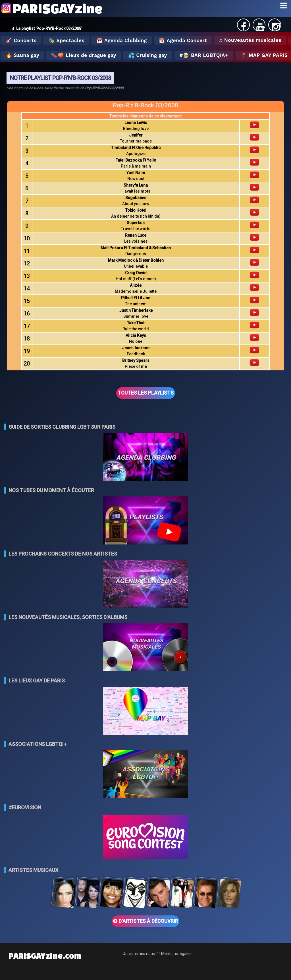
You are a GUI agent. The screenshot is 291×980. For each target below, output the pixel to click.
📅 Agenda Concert (183, 40)
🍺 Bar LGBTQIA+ (206, 55)
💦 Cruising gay (148, 55)
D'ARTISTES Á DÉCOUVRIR (145, 921)
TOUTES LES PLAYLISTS (146, 393)
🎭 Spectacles (66, 40)
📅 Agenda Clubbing (121, 40)
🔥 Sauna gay (22, 55)
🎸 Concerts (21, 40)
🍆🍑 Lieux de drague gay (84, 55)
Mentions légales (176, 954)
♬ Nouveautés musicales (250, 40)
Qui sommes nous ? (140, 954)
